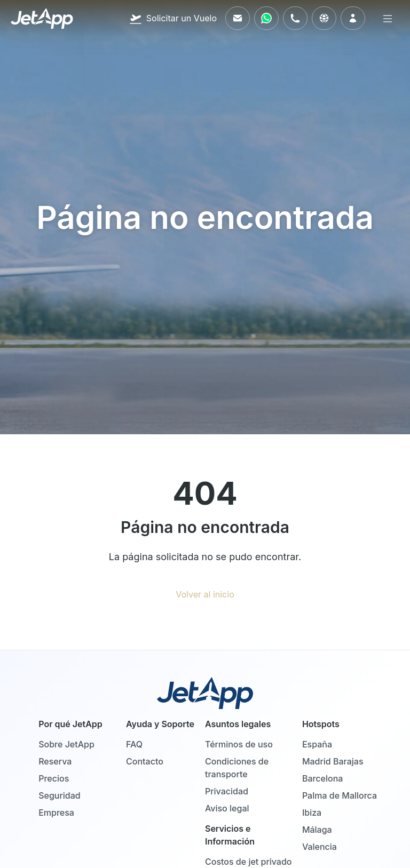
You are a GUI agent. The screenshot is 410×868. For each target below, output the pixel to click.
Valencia (320, 847)
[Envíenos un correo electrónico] (238, 18)
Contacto (145, 761)
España (317, 744)
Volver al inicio (205, 594)
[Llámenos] (295, 18)
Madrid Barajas (333, 761)
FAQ (134, 744)
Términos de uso (239, 744)
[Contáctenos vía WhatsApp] (266, 18)
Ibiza (312, 813)
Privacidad (227, 791)
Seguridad (60, 795)
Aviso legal (227, 808)
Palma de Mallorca (340, 795)
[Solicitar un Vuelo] (173, 18)
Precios (54, 778)
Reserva (55, 761)
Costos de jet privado (249, 862)
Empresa (56, 813)
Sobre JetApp (66, 744)
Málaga (317, 830)
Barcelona (323, 778)
